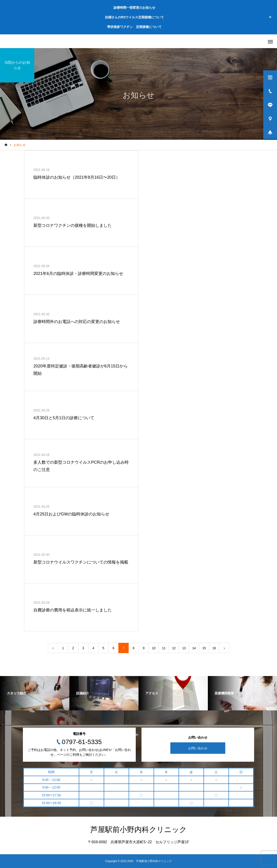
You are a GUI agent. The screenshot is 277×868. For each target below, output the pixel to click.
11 (164, 648)
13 (184, 648)
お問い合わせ (198, 748)
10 (154, 648)
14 (194, 648)
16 (214, 648)
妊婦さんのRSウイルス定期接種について (134, 17)
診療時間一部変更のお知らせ (134, 8)
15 (204, 648)
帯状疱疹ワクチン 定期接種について (134, 27)
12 (174, 648)
